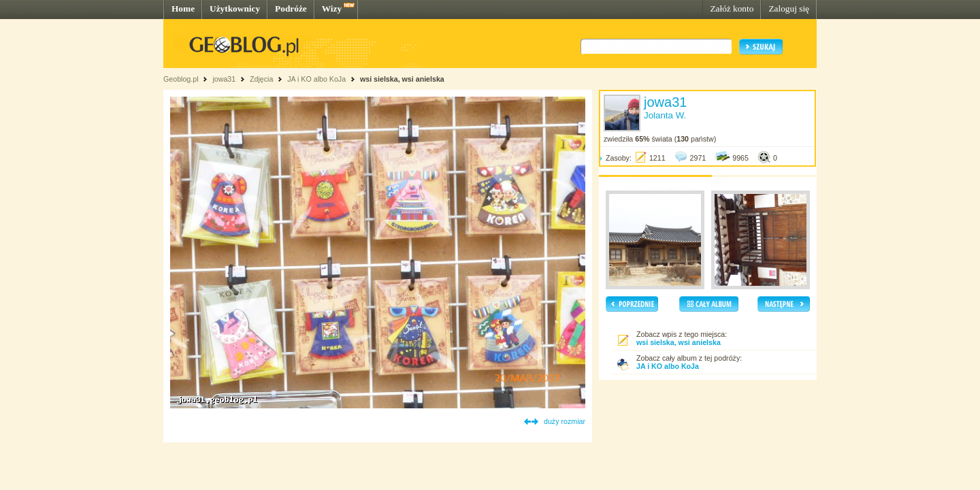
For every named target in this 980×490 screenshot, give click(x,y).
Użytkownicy (235, 9)
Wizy (332, 9)
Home (183, 9)
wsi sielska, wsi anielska (402, 79)
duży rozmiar (565, 421)
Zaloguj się (789, 9)
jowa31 (224, 79)
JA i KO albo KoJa (316, 79)
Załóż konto (732, 9)
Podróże (291, 9)
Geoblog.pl (181, 79)
